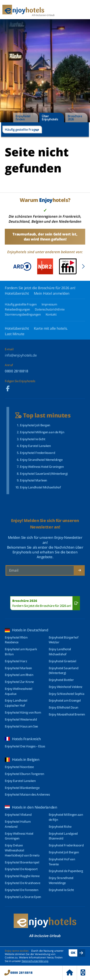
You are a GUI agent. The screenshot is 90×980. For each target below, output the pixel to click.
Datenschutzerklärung (35, 961)
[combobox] (22, 129)
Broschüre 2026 (75, 118)
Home (70, 972)
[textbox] (22, 129)
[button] (83, 266)
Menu (83, 972)
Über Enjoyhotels (50, 118)
